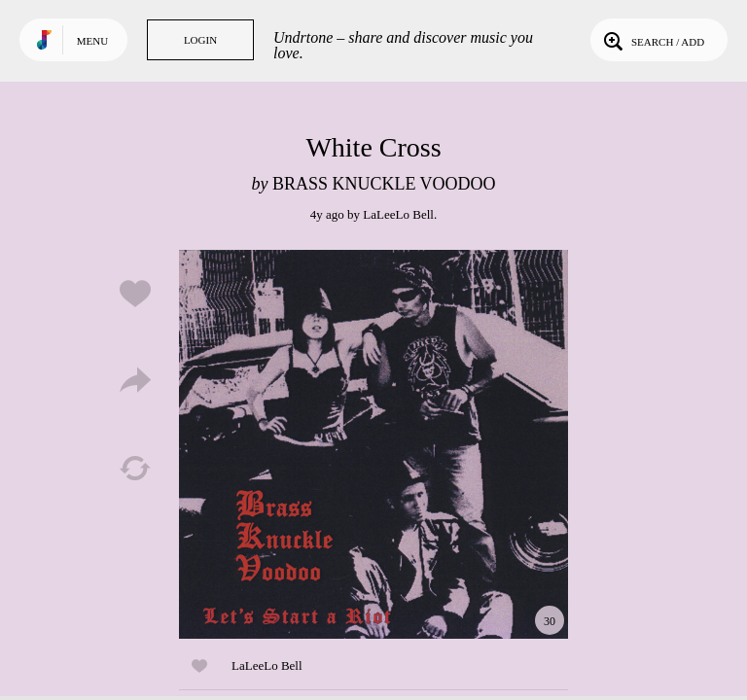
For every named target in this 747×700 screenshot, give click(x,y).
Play (373, 444)
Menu (92, 41)
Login (200, 40)
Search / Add (652, 40)
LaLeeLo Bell (398, 214)
